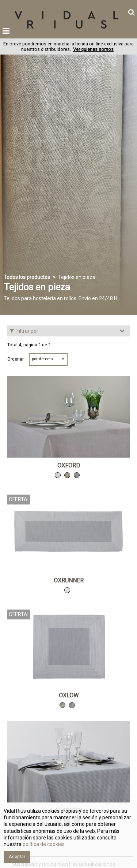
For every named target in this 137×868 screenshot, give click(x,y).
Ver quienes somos (93, 49)
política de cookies (43, 844)
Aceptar (17, 856)
